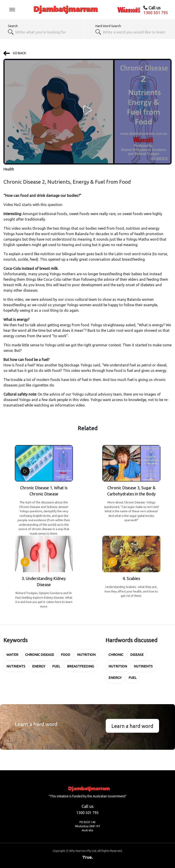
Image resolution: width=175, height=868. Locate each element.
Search (13, 26)
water (12, 655)
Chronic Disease (40, 655)
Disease (137, 655)
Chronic (116, 655)
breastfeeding (81, 666)
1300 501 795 (156, 13)
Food (66, 655)
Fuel (56, 666)
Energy (39, 666)
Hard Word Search (108, 26)
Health (9, 169)
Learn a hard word (132, 726)
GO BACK (15, 53)
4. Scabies (131, 578)
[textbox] (135, 32)
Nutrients (16, 666)
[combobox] (47, 32)
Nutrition (86, 655)
